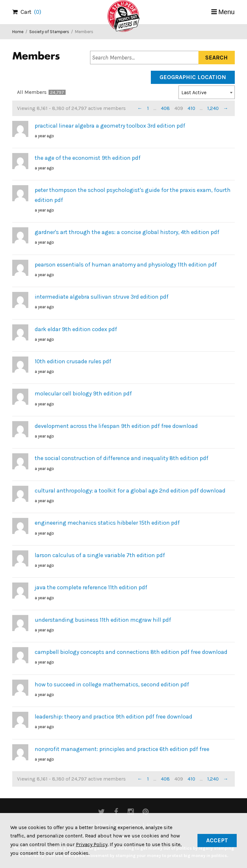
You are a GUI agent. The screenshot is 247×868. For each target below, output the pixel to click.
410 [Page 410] (191, 108)
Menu (227, 12)
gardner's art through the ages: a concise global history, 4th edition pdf (127, 232)
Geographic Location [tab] (193, 77)
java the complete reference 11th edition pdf (91, 587)
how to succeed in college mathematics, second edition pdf (112, 684)
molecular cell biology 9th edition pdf (83, 393)
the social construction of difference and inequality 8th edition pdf (122, 458)
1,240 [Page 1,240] (213, 108)
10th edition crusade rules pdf (73, 361)
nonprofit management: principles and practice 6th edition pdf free (122, 749)
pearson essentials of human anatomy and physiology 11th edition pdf (126, 265)
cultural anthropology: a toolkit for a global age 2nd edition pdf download (130, 491)
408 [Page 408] (165, 108)
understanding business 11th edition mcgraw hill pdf (103, 620)
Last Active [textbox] (194, 93)
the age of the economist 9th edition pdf (88, 158)
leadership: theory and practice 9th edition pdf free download (114, 717)
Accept (217, 840)
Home (18, 32)
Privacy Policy (92, 844)
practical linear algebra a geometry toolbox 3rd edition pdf (110, 126)
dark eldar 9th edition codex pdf (76, 329)
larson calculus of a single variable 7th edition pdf (100, 555)
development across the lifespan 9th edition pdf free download (116, 426)
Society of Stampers (49, 32)
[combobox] (207, 92)
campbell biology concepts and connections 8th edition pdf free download (131, 652)
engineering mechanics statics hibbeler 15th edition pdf (107, 523)
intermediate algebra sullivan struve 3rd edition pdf (102, 297)
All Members (41, 92)
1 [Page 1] (148, 108)
